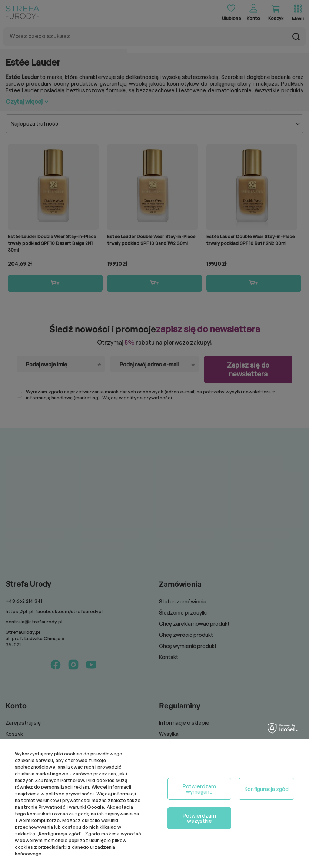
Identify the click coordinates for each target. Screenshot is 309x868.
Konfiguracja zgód (267, 789)
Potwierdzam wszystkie (199, 818)
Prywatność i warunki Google (71, 807)
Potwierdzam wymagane (199, 789)
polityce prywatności (70, 794)
